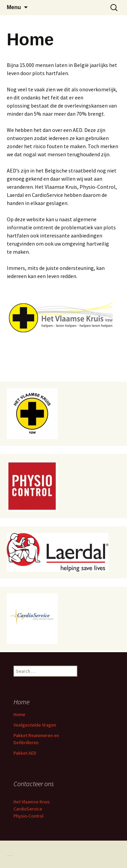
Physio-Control (28, 816)
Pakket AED (25, 753)
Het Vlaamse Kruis (32, 802)
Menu (14, 7)
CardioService (28, 809)
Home (19, 714)
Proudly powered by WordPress (10, 856)
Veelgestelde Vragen (35, 725)
